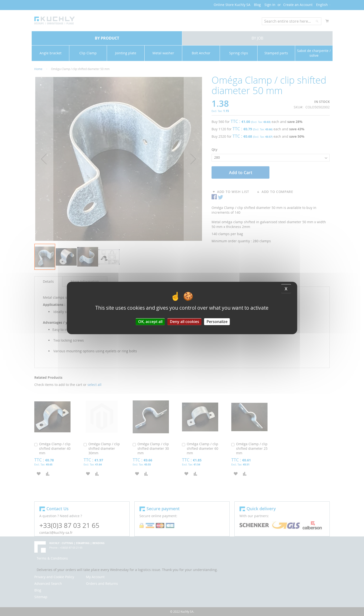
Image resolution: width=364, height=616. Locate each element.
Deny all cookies (185, 322)
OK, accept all (150, 322)
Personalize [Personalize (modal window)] (217, 322)
